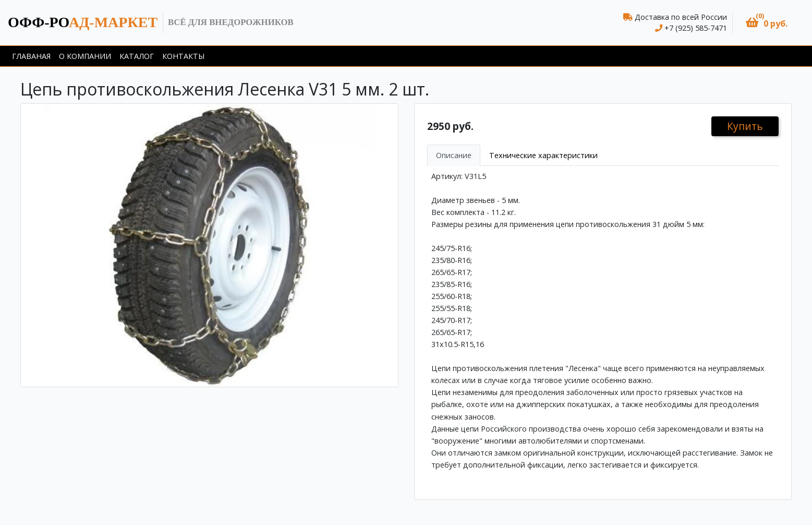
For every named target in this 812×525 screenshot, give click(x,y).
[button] (767, 23)
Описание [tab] (454, 155)
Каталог (137, 56)
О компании (85, 56)
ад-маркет (83, 22)
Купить (745, 126)
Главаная (31, 56)
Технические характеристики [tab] (543, 155)
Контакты (183, 56)
